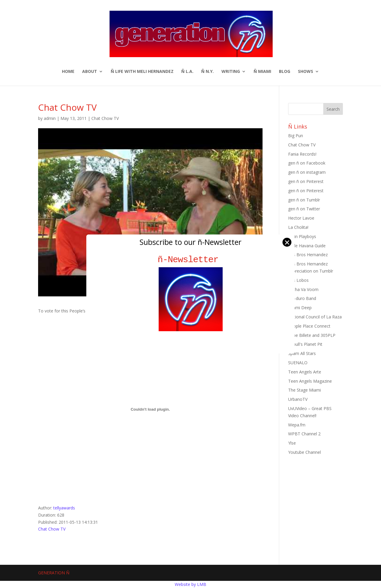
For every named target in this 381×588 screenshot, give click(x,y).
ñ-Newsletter (191, 260)
